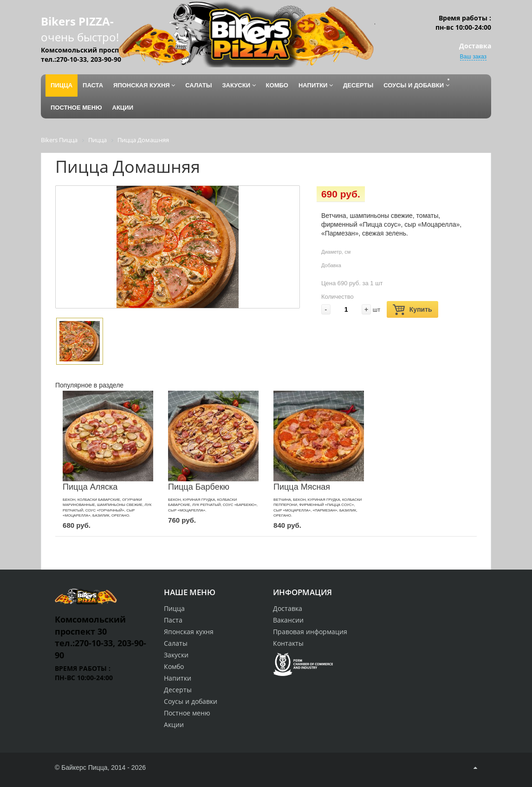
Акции (174, 725)
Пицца (174, 608)
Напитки (178, 678)
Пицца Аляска (90, 487)
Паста (173, 620)
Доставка (288, 608)
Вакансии (288, 620)
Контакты (288, 643)
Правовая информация (310, 632)
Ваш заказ (473, 57)
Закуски (176, 655)
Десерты (178, 690)
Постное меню (187, 713)
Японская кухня (189, 632)
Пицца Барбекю (199, 487)
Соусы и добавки (191, 701)
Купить (412, 310)
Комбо (174, 666)
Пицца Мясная (302, 487)
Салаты (176, 643)
